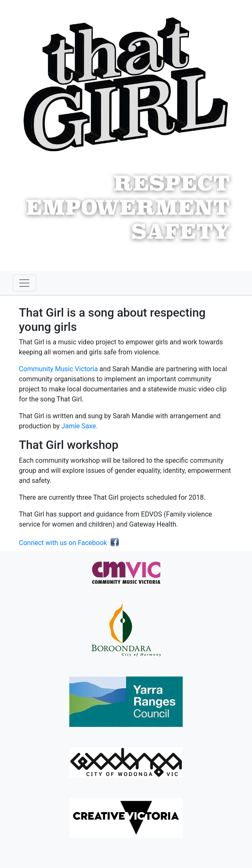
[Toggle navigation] (24, 283)
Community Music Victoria (58, 369)
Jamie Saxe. (80, 426)
